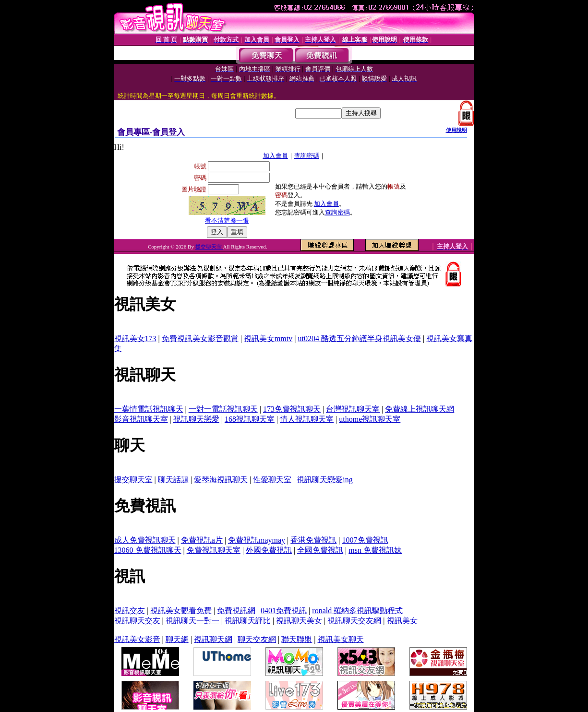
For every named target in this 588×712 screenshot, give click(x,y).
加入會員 (276, 156)
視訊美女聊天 (341, 639)
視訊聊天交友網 (354, 621)
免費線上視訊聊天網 (420, 409)
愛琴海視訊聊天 (221, 480)
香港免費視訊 (313, 540)
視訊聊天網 (213, 639)
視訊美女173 (135, 338)
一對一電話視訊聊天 (223, 409)
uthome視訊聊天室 (370, 419)
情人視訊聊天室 (307, 419)
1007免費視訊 (365, 540)
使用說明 (456, 130)
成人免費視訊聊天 (145, 540)
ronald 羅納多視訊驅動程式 (357, 611)
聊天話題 (173, 480)
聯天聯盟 (297, 639)
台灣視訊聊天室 (353, 409)
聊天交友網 (257, 639)
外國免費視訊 (269, 550)
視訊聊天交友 (137, 621)
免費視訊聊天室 (214, 550)
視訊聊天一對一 (192, 621)
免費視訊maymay (257, 540)
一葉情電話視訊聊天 (149, 409)
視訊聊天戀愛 (196, 419)
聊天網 (177, 639)
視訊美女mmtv (268, 338)
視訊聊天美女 (299, 621)
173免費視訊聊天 (292, 409)
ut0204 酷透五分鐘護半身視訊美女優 (359, 338)
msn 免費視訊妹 (375, 550)
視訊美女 (402, 621)
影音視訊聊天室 (141, 419)
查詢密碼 (307, 156)
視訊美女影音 (137, 639)
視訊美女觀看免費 (181, 611)
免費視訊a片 (202, 540)
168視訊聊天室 (250, 419)
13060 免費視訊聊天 (148, 550)
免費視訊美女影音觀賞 (200, 338)
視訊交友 (130, 611)
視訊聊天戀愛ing (324, 480)
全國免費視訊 (320, 550)
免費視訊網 (236, 611)
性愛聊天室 (272, 480)
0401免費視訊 (284, 611)
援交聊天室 (209, 247)
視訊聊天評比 (248, 621)
